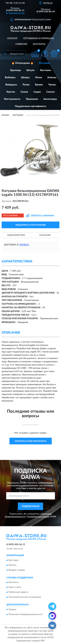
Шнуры (25, 77)
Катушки (44, 63)
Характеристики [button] (16, 235)
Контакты (39, 44)
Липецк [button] (24, 245)
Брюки (39, 85)
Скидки (12, 609)
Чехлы (52, 85)
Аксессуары (50, 99)
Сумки (24, 92)
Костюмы (46, 70)
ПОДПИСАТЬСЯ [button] (30, 506)
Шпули (30, 70)
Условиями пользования (38, 517)
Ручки (26, 85)
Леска (39, 77)
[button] (15, 13)
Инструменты (12, 99)
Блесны (52, 77)
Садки (37, 92)
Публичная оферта (18, 592)
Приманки (32, 99)
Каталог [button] (13, 38)
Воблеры (10, 77)
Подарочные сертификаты (31, 106)
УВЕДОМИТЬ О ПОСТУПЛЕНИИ (30, 225)
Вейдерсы (11, 85)
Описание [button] (45, 235)
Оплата (12, 565)
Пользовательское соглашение (25, 597)
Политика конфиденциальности (25, 614)
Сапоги (51, 92)
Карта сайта (15, 587)
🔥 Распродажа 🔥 (23, 63)
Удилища (15, 70)
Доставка (13, 560)
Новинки (21, 44)
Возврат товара (17, 570)
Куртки (11, 92)
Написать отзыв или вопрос (31, 441)
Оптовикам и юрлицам (39, 38)
